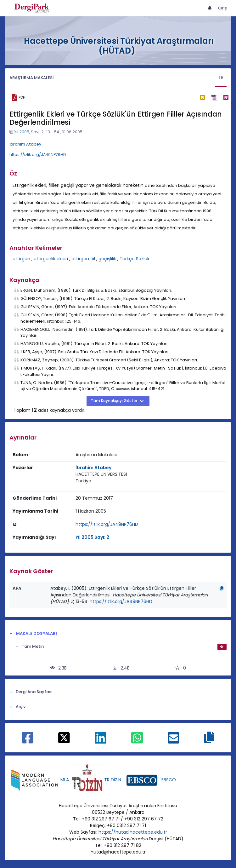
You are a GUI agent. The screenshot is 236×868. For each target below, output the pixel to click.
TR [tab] (221, 77)
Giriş (222, 8)
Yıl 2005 (22, 132)
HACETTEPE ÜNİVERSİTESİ (101, 474)
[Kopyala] (222, 588)
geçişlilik (107, 259)
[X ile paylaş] (64, 737)
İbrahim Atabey (25, 144)
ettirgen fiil (83, 259)
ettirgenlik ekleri (51, 259)
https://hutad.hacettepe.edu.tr (133, 832)
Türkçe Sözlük (135, 259)
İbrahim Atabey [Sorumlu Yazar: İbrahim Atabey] (93, 468)
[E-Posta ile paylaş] (174, 741)
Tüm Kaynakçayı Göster (115, 401)
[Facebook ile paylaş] (28, 741)
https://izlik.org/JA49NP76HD (38, 155)
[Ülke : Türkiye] (83, 481)
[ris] (214, 98)
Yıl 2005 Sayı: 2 (92, 537)
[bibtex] (202, 98)
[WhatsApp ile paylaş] (137, 741)
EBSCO (169, 780)
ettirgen (21, 259)
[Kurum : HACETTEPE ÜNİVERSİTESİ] (101, 474)
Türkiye (83, 481)
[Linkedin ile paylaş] (101, 741)
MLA (65, 780)
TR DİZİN (113, 780)
